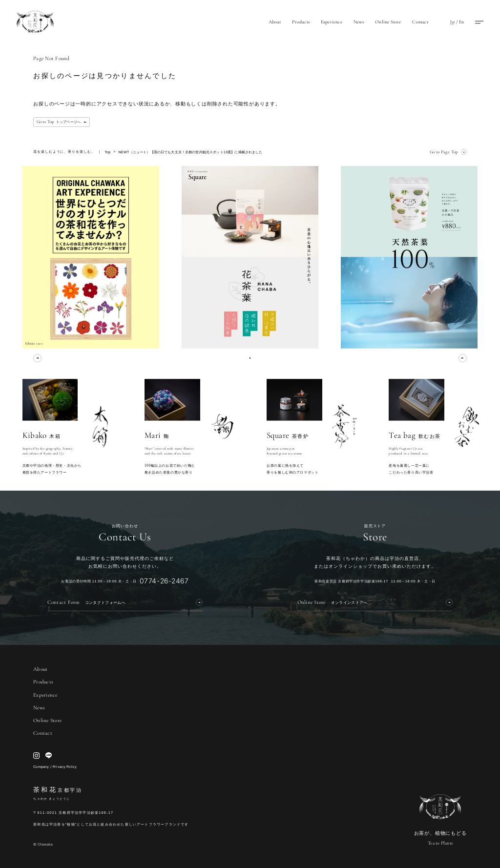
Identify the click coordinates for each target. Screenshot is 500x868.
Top (107, 152)
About (275, 22)
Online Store (388, 22)
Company (41, 767)
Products (301, 22)
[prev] (37, 358)
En (461, 22)
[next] (463, 358)
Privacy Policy (65, 767)
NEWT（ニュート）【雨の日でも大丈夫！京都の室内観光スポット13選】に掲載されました (190, 152)
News (359, 22)
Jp (452, 22)
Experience (332, 22)
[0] (250, 358)
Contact (420, 22)
